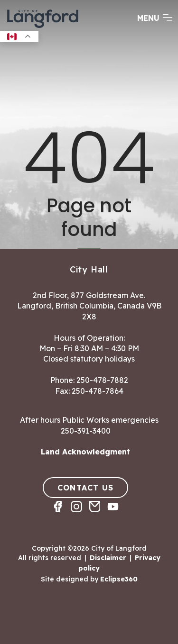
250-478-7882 (102, 380)
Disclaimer (108, 558)
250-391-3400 (86, 431)
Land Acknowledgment (85, 452)
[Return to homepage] (43, 27)
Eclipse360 (119, 579)
